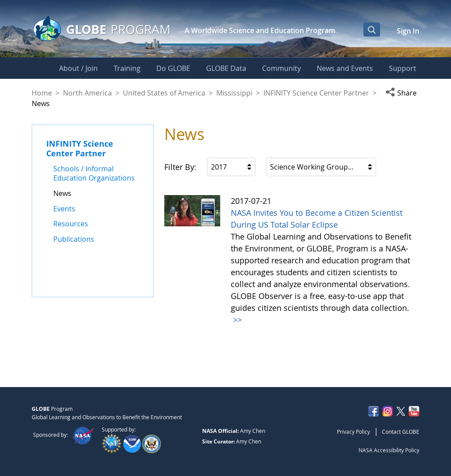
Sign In (408, 31)
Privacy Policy (353, 432)
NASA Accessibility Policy (389, 450)
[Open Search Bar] (372, 30)
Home (42, 93)
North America (87, 93)
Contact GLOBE (401, 432)
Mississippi (234, 93)
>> (236, 320)
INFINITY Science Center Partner (316, 93)
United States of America (164, 93)
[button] (402, 93)
